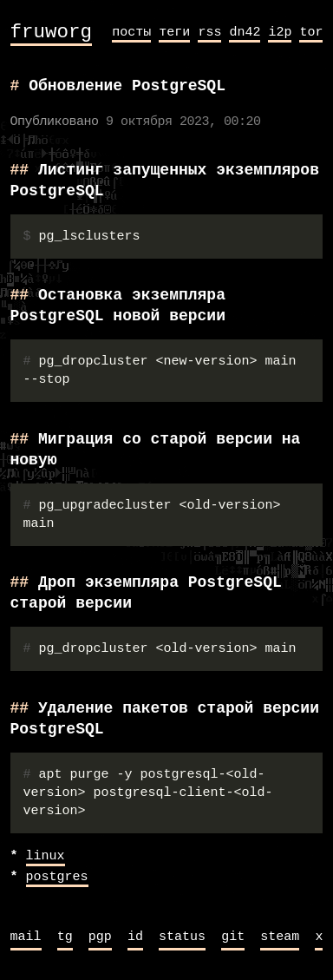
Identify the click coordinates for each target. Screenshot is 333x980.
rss (209, 32)
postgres (57, 878)
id (135, 937)
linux (46, 857)
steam (280, 937)
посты (131, 32)
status (182, 937)
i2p (280, 32)
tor (311, 32)
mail (26, 937)
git (233, 937)
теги (174, 32)
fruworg (52, 33)
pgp (100, 937)
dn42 (245, 32)
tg (65, 937)
